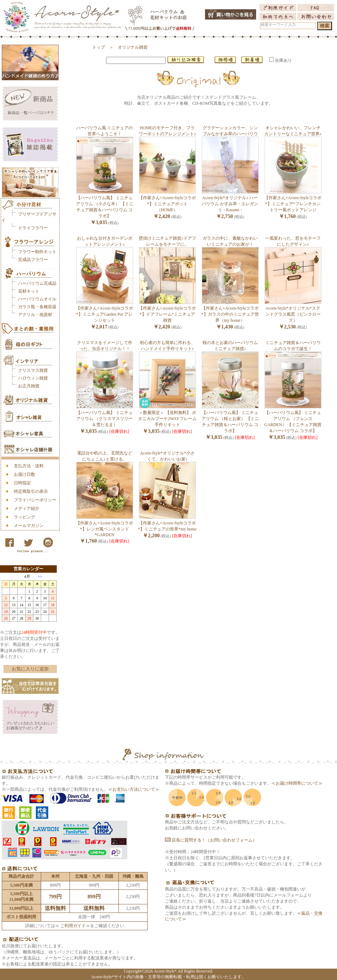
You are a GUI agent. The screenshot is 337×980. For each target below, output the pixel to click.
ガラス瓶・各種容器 (37, 307)
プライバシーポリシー (35, 500)
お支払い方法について (134, 789)
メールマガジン (29, 526)
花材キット (29, 291)
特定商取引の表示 (31, 491)
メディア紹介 (27, 508)
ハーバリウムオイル (37, 299)
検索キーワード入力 (278, 25)
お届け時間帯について (297, 783)
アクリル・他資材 (35, 315)
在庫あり (281, 60)
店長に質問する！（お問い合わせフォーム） (211, 840)
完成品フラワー (33, 260)
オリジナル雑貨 (133, 47)
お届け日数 (24, 474)
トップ (99, 47)
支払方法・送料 (29, 466)
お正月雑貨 (29, 386)
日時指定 (22, 483)
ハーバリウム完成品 (37, 283)
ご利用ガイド (73, 926)
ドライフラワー (33, 228)
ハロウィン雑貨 (33, 378)
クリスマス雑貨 (33, 370)
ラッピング (24, 517)
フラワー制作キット (37, 252)
